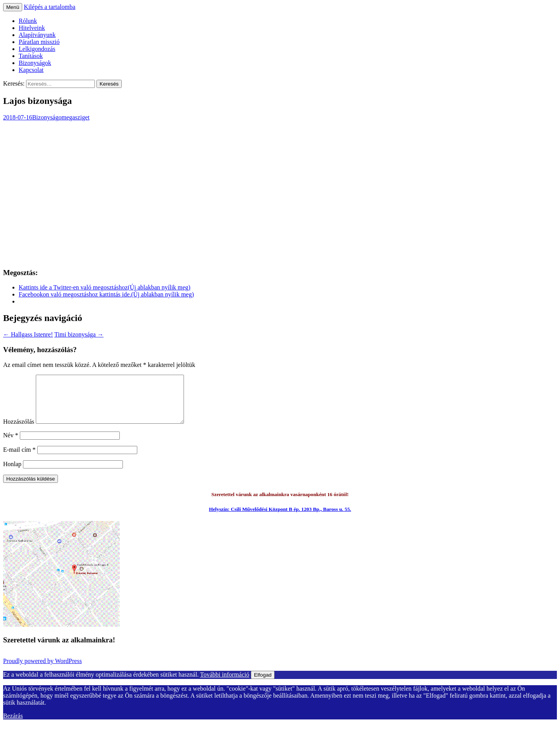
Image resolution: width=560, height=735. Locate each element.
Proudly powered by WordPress (42, 670)
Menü (13, 7)
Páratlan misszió (39, 42)
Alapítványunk (37, 35)
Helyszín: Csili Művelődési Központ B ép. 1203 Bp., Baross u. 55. (280, 518)
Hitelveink (32, 28)
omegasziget (74, 117)
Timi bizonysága (79, 334)
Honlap (12, 473)
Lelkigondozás (37, 49)
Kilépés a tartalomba (49, 7)
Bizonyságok (35, 63)
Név (11, 445)
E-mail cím (19, 459)
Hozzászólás (19, 431)
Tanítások (31, 56)
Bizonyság (45, 117)
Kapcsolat (31, 70)
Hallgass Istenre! (28, 334)
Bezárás (13, 725)
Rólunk (28, 21)
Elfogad (263, 684)
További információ (225, 684)
